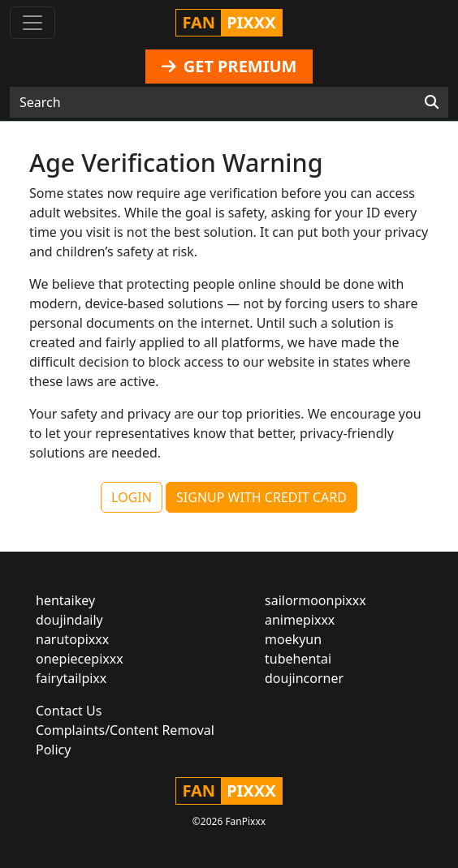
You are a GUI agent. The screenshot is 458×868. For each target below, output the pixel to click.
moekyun (293, 639)
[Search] (432, 102)
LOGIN (132, 497)
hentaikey (65, 600)
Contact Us (69, 711)
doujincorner (304, 678)
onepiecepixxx (80, 659)
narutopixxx (72, 639)
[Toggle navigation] (32, 23)
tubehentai (298, 659)
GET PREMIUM (229, 66)
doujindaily (69, 620)
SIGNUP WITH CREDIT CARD (261, 497)
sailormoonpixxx (315, 600)
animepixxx (300, 620)
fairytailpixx (71, 678)
